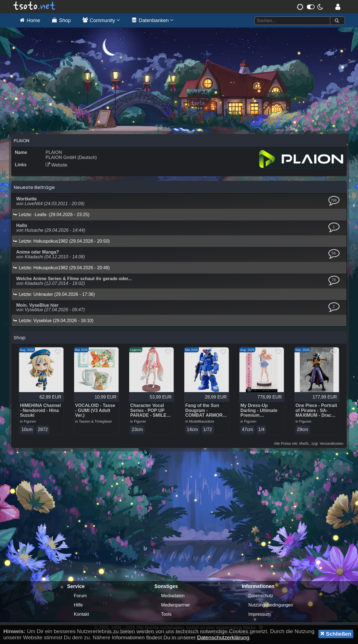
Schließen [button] (336, 634)
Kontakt (81, 616)
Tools (166, 616)
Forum (80, 597)
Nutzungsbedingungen (271, 606)
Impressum (259, 616)
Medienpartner (176, 606)
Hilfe (78, 606)
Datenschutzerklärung (223, 637)
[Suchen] (337, 21)
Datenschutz (261, 597)
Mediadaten (173, 597)
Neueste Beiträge (34, 189)
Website (56, 166)
